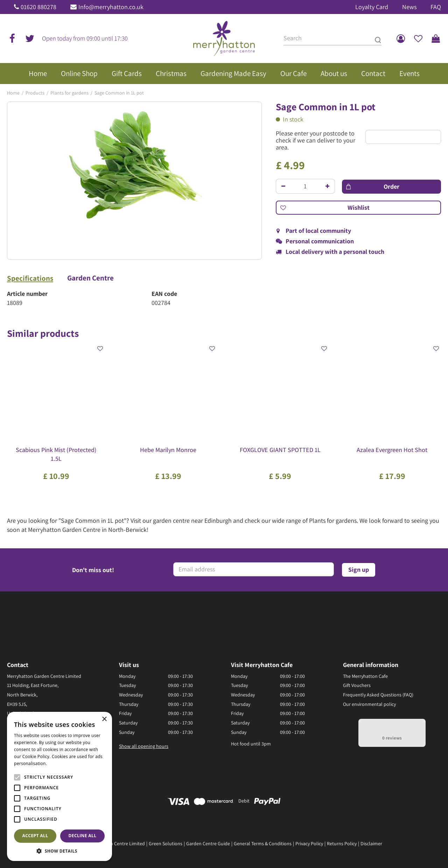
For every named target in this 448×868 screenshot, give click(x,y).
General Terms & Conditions (263, 843)
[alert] (59, 786)
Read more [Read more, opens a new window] (59, 763)
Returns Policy (342, 843)
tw (30, 39)
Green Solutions (166, 843)
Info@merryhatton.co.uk (111, 7)
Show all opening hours (144, 746)
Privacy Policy (309, 843)
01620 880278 (38, 7)
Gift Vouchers (357, 685)
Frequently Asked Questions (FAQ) (378, 695)
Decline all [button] (83, 836)
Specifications (30, 278)
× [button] (104, 719)
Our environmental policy (369, 704)
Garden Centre (90, 278)
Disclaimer (371, 843)
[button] (59, 851)
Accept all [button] (35, 836)
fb (12, 39)
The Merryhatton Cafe (365, 676)
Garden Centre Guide (208, 843)
